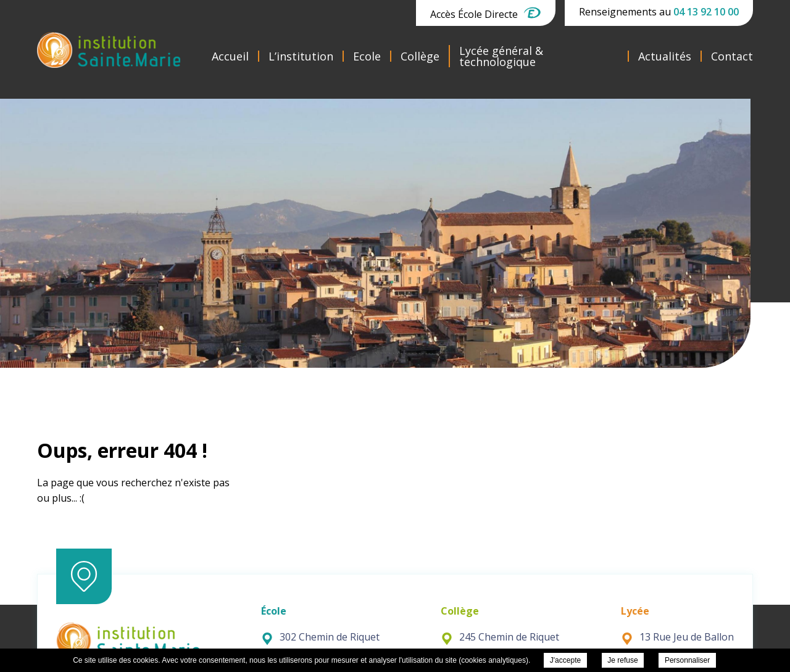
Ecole (367, 56)
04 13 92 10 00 (706, 12)
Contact (732, 56)
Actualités (665, 56)
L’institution (301, 56)
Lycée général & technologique (501, 56)
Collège (420, 56)
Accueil (230, 56)
